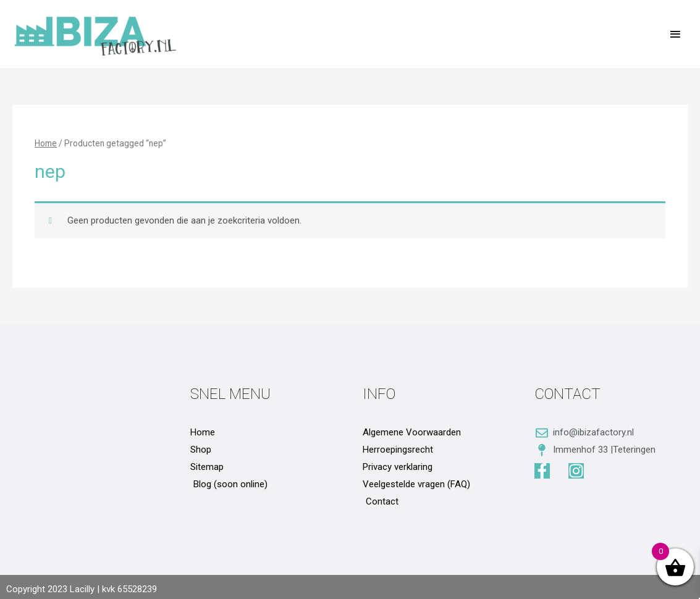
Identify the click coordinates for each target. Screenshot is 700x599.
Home (46, 143)
